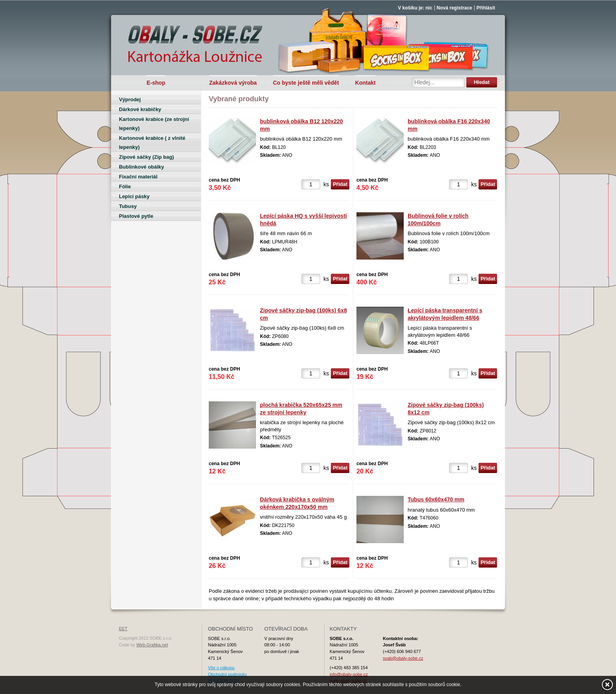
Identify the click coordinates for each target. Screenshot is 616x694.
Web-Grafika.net (152, 645)
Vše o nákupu (221, 668)
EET (123, 629)
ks (326, 184)
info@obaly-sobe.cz (349, 674)
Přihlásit (486, 8)
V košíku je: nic (415, 8)
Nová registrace (455, 8)
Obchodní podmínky (227, 674)
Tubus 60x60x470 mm (436, 499)
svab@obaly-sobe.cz (403, 658)
